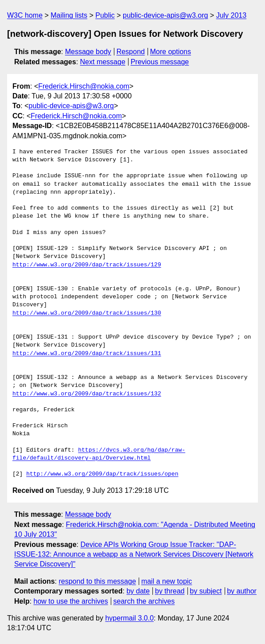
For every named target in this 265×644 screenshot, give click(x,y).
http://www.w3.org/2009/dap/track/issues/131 (87, 354)
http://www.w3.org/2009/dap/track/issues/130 (87, 313)
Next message (103, 62)
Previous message (160, 62)
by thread (170, 591)
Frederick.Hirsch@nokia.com (84, 86)
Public (105, 15)
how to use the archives (71, 601)
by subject (206, 591)
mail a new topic (167, 581)
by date (138, 591)
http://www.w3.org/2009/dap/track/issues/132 (87, 394)
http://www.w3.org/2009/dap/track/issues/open (102, 474)
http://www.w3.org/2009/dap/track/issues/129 (87, 265)
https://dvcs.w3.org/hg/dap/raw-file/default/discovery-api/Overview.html (99, 454)
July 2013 (232, 15)
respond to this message (97, 581)
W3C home (25, 15)
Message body (88, 52)
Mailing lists (69, 15)
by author (242, 591)
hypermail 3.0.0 (129, 618)
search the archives (144, 601)
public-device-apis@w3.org (165, 15)
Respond (131, 52)
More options (171, 52)
